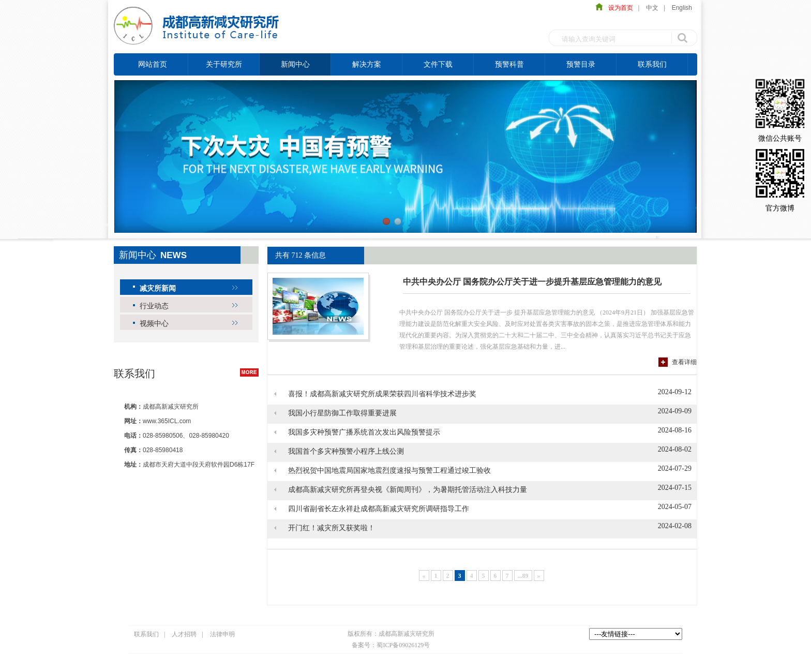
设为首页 (618, 8)
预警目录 (581, 64)
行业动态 (154, 306)
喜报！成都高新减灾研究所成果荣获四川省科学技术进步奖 (382, 394)
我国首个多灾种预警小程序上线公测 (346, 451)
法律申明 (222, 634)
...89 (523, 576)
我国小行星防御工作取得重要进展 (342, 413)
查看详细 (684, 362)
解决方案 (367, 64)
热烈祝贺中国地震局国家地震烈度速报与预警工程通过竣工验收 (389, 471)
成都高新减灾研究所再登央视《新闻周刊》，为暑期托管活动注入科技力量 (408, 490)
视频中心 (154, 323)
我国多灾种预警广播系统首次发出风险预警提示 (364, 432)
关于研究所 (224, 64)
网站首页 (153, 64)
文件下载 (438, 64)
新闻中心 (295, 64)
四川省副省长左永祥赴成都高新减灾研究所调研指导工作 (379, 509)
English (682, 8)
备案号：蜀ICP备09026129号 (391, 645)
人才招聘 (184, 634)
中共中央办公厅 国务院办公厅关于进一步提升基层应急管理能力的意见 (532, 282)
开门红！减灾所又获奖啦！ (332, 528)
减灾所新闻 (158, 288)
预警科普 (509, 64)
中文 (652, 8)
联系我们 (652, 64)
